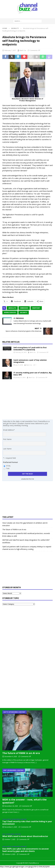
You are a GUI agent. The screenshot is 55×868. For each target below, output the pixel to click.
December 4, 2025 (11, 756)
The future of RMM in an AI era (14, 529)
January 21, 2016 (20, 377)
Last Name (7, 449)
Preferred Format (10, 462)
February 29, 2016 (21, 352)
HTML (8, 466)
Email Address (9, 430)
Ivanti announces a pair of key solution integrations (30, 361)
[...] (35, 762)
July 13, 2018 (19, 365)
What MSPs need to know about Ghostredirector (25, 836)
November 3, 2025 (11, 827)
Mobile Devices (10, 312)
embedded (24, 308)
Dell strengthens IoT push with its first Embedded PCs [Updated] (30, 349)
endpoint (36, 308)
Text (8, 468)
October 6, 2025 (10, 854)
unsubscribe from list (27, 479)
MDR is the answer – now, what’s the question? (24, 801)
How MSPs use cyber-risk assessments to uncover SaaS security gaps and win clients (26, 850)
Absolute (12, 308)
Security (24, 312)
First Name (7, 439)
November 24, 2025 (11, 806)
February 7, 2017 (10, 50)
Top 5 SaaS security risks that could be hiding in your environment (27, 823)
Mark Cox (23, 50)
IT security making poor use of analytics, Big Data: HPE (33, 374)
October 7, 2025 (10, 839)
